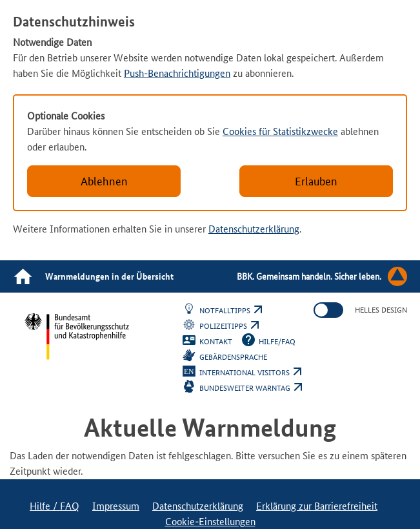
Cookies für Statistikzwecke (280, 131)
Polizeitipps (229, 326)
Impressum (116, 506)
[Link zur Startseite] (23, 276)
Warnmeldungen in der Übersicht (109, 276)
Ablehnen (104, 181)
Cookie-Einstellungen (210, 522)
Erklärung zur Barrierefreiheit (317, 506)
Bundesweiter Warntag (251, 388)
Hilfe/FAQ (277, 342)
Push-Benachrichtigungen (177, 73)
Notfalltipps (231, 311)
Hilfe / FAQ (55, 506)
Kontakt (216, 342)
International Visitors (250, 373)
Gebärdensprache (233, 357)
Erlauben (316, 181)
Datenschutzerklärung (254, 229)
